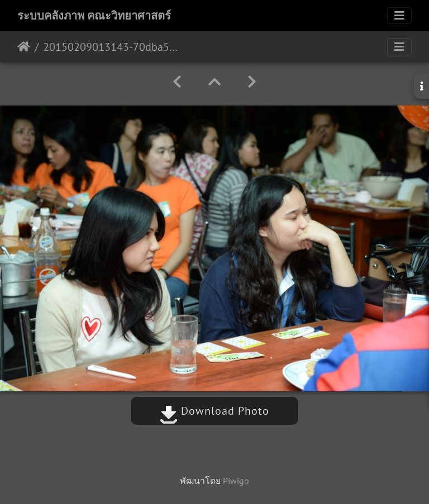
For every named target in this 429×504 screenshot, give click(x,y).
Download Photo (214, 411)
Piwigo (236, 481)
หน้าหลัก (24, 47)
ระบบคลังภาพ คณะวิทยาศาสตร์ (94, 16)
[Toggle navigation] (399, 16)
